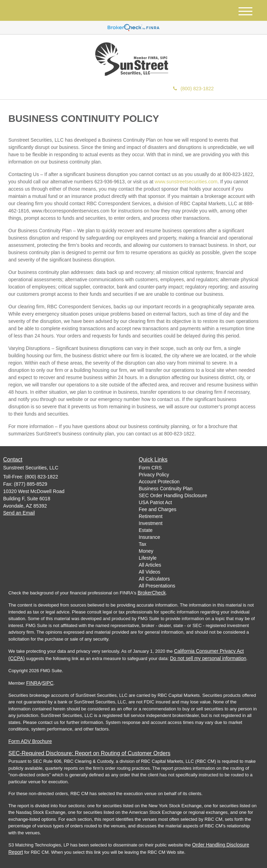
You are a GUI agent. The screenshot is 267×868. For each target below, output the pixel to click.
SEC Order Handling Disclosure (173, 495)
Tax (143, 544)
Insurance (149, 537)
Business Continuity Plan (166, 489)
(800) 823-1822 (193, 89)
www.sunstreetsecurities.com (186, 182)
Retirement (151, 516)
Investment (151, 523)
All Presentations (157, 586)
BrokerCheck (152, 593)
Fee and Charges (157, 509)
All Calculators (154, 579)
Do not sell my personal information (208, 658)
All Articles (150, 565)
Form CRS (150, 468)
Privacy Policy (154, 475)
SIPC (48, 683)
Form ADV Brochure (30, 741)
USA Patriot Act (155, 502)
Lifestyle (148, 558)
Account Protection (159, 482)
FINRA (33, 683)
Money (146, 551)
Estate (146, 530)
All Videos (149, 572)
